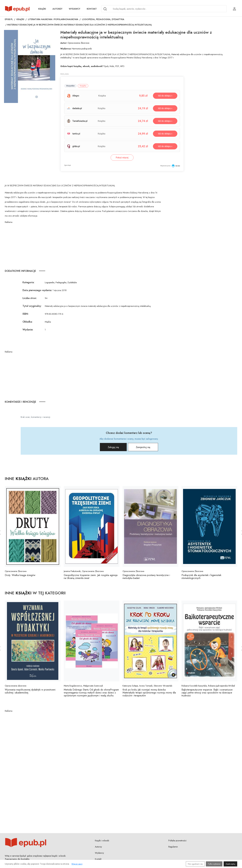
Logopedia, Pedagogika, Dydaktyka (103, 19)
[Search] (105, 9)
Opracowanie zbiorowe (16, 686)
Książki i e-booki (102, 841)
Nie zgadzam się (195, 864)
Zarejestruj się (143, 447)
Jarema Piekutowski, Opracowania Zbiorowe (84, 571)
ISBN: (26, 314)
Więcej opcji (77, 864)
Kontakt (92, 9)
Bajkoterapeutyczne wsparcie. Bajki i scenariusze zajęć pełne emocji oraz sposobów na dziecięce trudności (207, 693)
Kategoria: (28, 282)
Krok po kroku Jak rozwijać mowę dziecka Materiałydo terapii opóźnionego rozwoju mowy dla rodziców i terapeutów (149, 693)
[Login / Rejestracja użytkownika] (234, 9)
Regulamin (173, 847)
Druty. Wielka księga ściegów (20, 575)
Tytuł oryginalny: (32, 306)
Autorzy (57, 9)
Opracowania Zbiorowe (78, 43)
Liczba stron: (30, 298)
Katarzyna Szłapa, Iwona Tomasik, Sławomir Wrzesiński (147, 686)
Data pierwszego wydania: (37, 290)
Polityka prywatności (177, 841)
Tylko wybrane (214, 864)
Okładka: (28, 322)
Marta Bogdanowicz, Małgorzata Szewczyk (83, 686)
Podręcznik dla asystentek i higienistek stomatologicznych (201, 577)
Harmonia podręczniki (82, 49)
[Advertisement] (84, 245)
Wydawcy (75, 9)
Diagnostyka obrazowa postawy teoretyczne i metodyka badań (146, 577)
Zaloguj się (113, 447)
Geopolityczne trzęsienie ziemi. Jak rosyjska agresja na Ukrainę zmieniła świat (91, 577)
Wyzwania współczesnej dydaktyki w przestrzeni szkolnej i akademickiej (30, 691)
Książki (42, 9)
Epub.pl (9, 19)
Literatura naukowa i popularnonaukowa (53, 19)
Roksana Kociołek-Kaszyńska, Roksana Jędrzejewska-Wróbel (208, 686)
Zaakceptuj (230, 864)
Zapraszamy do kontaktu (17, 859)
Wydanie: (28, 330)
